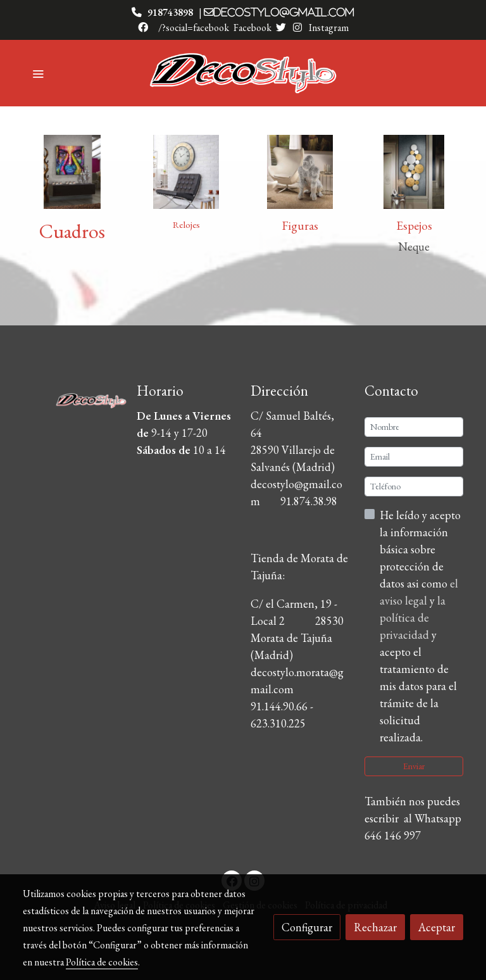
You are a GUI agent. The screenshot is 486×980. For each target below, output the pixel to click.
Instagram (328, 28)
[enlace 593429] (186, 170)
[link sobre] (72, 398)
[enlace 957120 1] (300, 170)
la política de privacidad (413, 618)
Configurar (307, 927)
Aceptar (437, 927)
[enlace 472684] (414, 170)
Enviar (414, 766)
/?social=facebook (194, 28)
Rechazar (375, 927)
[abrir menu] (38, 73)
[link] (243, 73)
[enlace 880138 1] (72, 170)
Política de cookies (102, 962)
